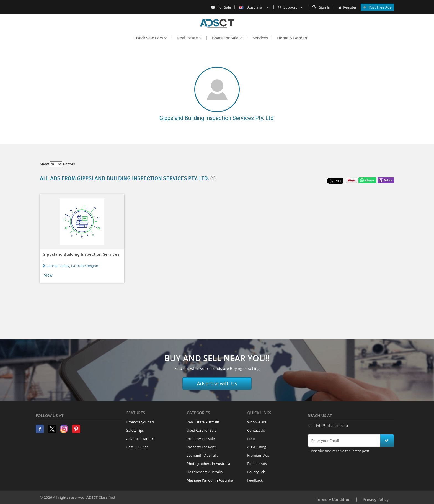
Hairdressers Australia (205, 472)
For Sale (221, 7)
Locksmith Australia (203, 455)
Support (290, 7)
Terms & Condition (333, 500)
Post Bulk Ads (138, 447)
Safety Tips (135, 430)
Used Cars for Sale (202, 430)
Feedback (255, 480)
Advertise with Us (217, 383)
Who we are (257, 422)
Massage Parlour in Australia (210, 480)
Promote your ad (140, 422)
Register (348, 7)
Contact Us (256, 430)
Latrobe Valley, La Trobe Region (70, 266)
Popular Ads (257, 464)
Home (217, 24)
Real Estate (189, 38)
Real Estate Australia (203, 422)
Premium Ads (258, 455)
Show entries (57, 164)
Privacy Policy (376, 500)
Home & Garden (292, 38)
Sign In (321, 7)
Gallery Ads (256, 472)
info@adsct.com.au (332, 426)
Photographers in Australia (209, 464)
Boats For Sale (227, 38)
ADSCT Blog (257, 447)
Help (251, 439)
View (48, 275)
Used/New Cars (151, 38)
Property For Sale (201, 439)
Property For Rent (201, 447)
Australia (254, 7)
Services (260, 38)
